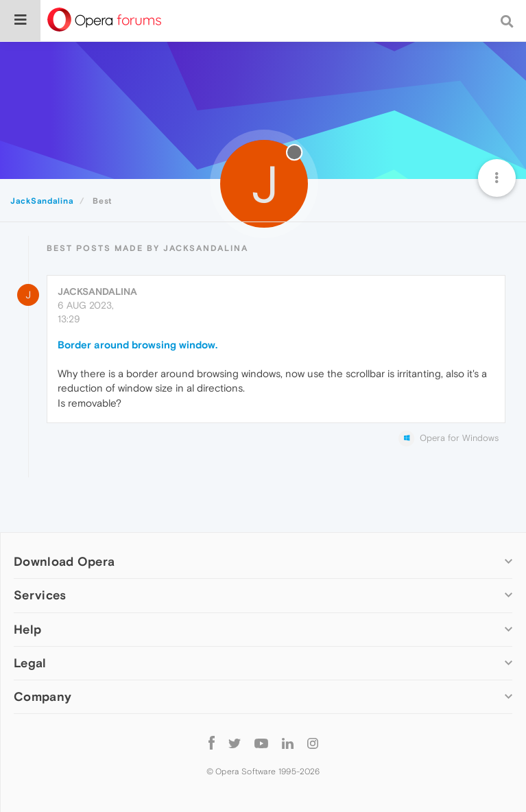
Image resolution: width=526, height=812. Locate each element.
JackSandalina (97, 291)
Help (27, 629)
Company (43, 696)
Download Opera (64, 561)
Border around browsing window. (138, 345)
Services (40, 595)
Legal (30, 663)
